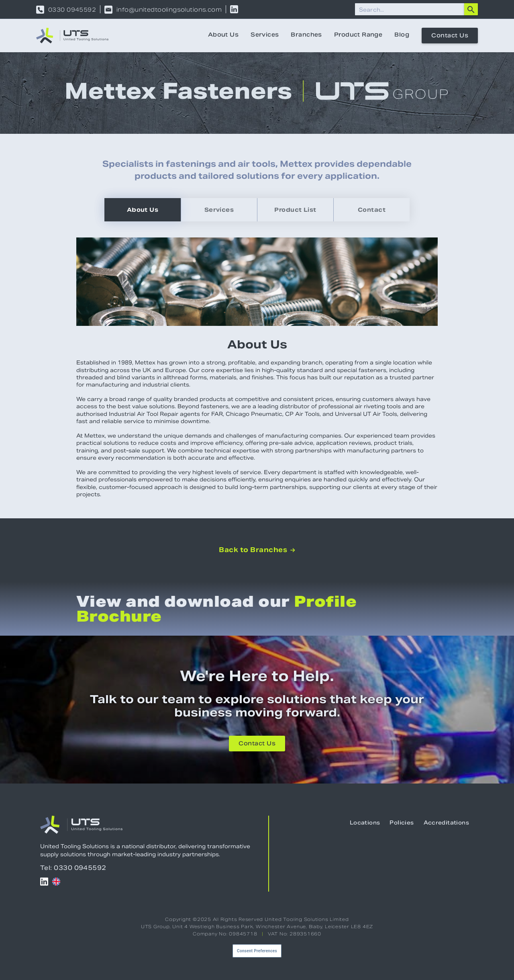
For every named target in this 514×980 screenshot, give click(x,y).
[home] (72, 36)
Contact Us (450, 36)
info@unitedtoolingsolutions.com (169, 10)
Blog (402, 35)
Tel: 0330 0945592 (73, 868)
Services (265, 35)
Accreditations (446, 823)
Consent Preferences (257, 951)
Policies (402, 823)
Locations (365, 823)
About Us (223, 35)
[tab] (143, 210)
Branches (306, 35)
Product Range (358, 35)
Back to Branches (257, 550)
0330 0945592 (72, 10)
